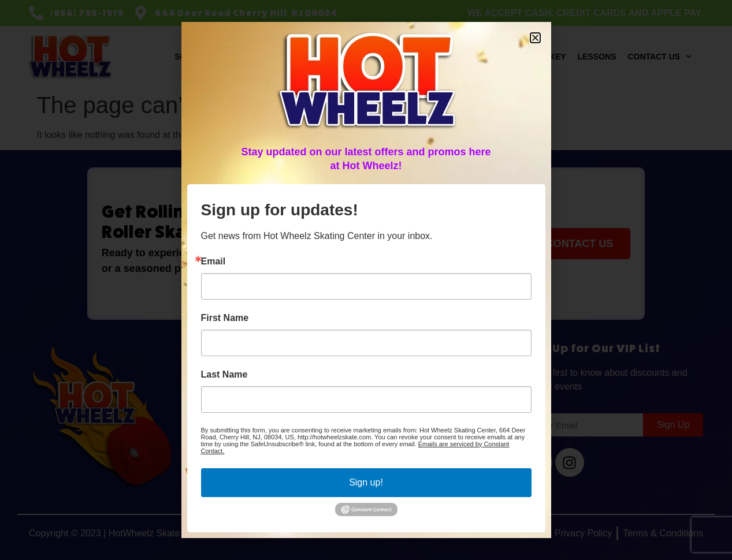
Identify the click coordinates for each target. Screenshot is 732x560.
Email (213, 262)
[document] (366, 280)
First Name (225, 318)
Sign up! (366, 482)
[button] (535, 38)
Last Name (224, 375)
